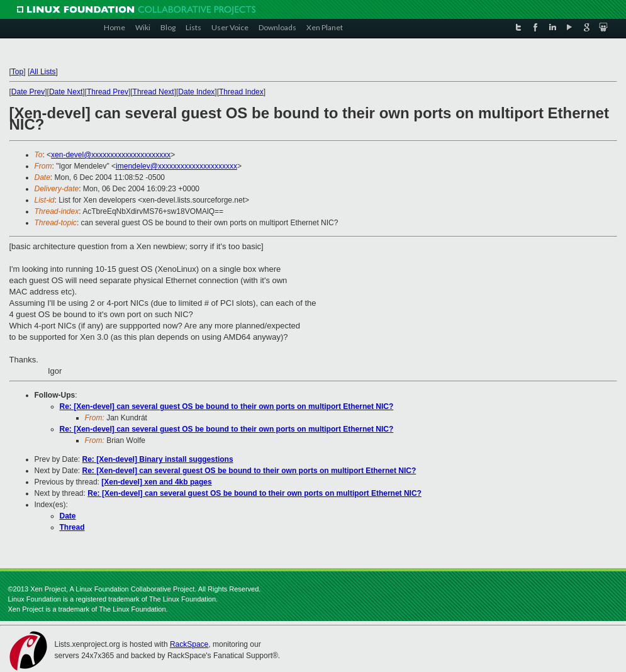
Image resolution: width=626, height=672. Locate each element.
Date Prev (28, 92)
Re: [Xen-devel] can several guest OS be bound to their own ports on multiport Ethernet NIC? (227, 406)
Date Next (66, 92)
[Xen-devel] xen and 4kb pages (156, 482)
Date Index (196, 92)
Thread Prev (108, 92)
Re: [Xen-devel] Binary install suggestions (158, 459)
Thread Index (241, 92)
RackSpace (189, 644)
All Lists (42, 72)
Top (17, 72)
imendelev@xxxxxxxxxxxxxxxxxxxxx (176, 166)
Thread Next (154, 92)
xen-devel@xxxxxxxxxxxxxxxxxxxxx (111, 155)
